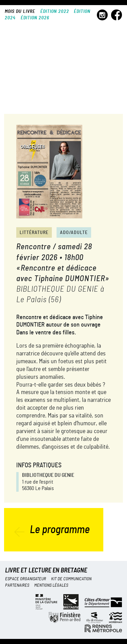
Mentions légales (51, 586)
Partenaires (17, 586)
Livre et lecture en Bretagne (46, 571)
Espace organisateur (26, 579)
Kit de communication (71, 579)
